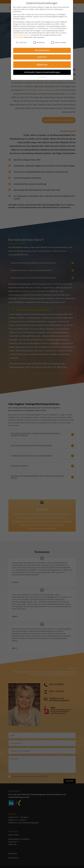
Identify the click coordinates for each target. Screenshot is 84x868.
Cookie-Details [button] (42, 76)
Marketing (39, 41)
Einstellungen (18, 36)
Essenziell (21, 41)
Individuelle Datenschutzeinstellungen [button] (42, 71)
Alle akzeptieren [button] (42, 49)
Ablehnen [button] (42, 63)
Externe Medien (59, 41)
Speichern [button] (42, 56)
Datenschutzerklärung (22, 34)
